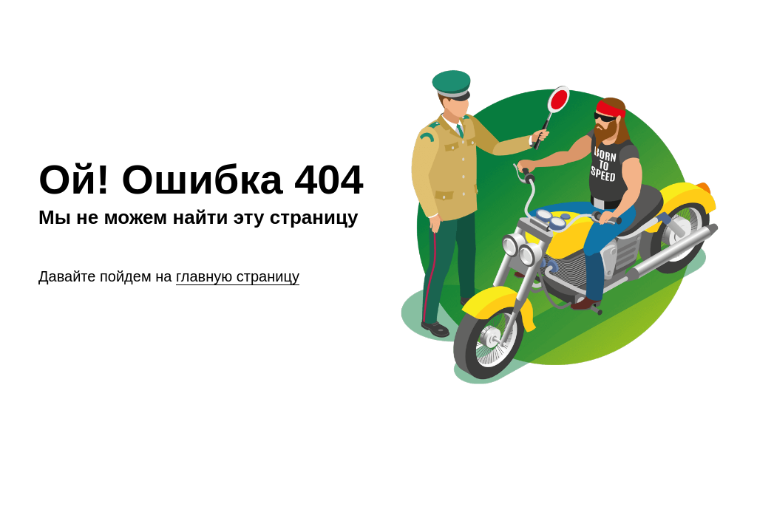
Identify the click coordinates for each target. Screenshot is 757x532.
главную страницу (238, 276)
